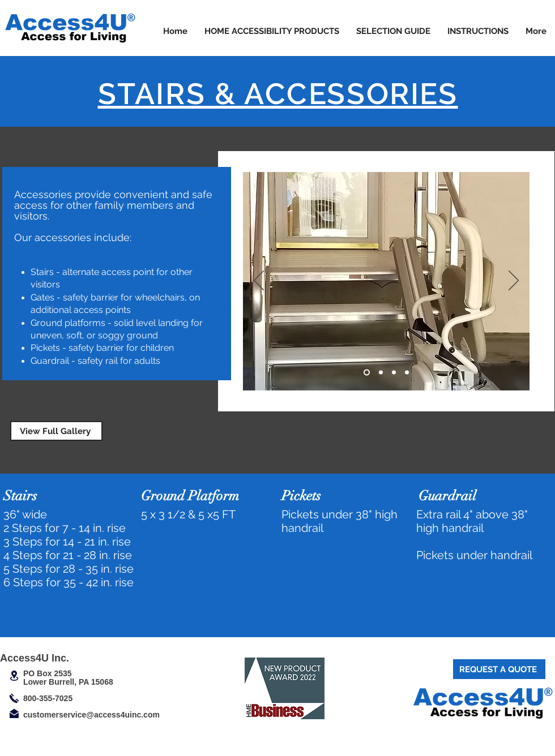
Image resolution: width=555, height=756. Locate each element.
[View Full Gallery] (56, 431)
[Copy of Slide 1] (381, 373)
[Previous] (259, 281)
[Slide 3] (394, 373)
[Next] (514, 281)
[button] (272, 31)
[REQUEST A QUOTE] (499, 669)
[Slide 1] (367, 373)
